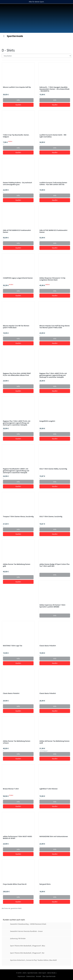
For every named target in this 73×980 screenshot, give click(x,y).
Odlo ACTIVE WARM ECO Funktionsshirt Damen (17, 231)
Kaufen (18, 105)
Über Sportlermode (49, 976)
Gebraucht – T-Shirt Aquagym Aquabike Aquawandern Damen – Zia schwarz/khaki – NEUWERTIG (54, 89)
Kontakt (39, 976)
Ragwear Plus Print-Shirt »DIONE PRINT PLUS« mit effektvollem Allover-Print (17, 374)
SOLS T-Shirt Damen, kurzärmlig (51, 517)
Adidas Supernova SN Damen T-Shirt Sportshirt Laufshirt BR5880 (52, 606)
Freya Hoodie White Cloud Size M (15, 884)
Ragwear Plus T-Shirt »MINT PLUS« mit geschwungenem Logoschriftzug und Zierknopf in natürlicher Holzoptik (53, 375)
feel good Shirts (45, 884)
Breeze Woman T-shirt (11, 789)
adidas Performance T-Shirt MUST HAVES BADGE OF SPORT (17, 837)
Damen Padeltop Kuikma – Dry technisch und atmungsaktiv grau (17, 184)
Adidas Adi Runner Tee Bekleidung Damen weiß (54, 742)
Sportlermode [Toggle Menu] (13, 36)
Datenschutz (31, 976)
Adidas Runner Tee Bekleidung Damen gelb (17, 565)
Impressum (21, 976)
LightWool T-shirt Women (49, 789)
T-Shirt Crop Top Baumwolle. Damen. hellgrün (16, 136)
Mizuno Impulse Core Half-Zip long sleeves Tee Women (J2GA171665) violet (55, 327)
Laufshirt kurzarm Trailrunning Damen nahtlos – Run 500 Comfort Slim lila (53, 184)
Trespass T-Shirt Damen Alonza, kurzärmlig (18, 517)
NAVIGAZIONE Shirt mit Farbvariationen (54, 837)
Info (18, 100)
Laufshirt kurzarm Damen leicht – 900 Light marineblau (53, 136)
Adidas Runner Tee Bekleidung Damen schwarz (17, 742)
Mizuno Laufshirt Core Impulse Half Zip (17, 87)
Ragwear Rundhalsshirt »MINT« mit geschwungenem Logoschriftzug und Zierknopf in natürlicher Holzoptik (16, 471)
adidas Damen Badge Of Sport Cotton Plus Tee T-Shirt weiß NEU (54, 565)
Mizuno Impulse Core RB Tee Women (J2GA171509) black (16, 327)
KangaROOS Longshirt (47, 421)
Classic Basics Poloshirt (48, 646)
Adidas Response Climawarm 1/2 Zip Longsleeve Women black (52, 279)
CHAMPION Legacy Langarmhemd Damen (18, 278)
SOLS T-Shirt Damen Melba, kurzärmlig (53, 469)
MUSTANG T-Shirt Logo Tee (13, 646)
